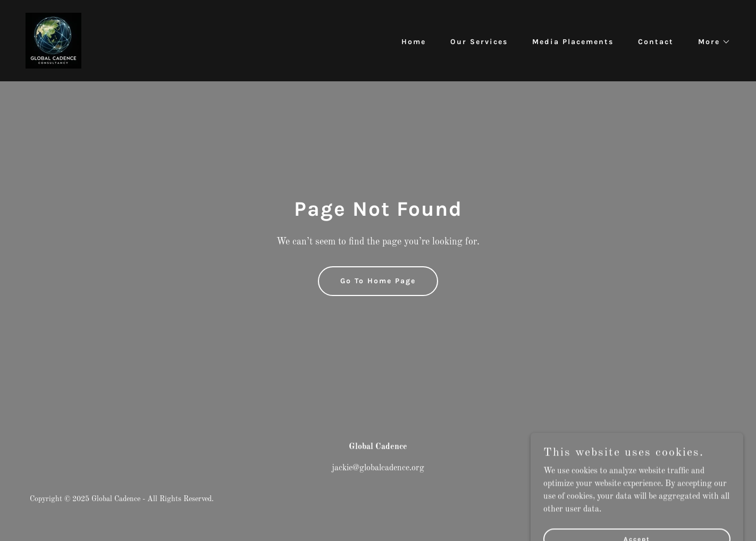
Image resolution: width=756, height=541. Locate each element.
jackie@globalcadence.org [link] (378, 468)
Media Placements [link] (573, 42)
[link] (53, 40)
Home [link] (414, 42)
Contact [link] (656, 42)
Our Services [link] (479, 42)
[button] (711, 42)
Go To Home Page (378, 281)
